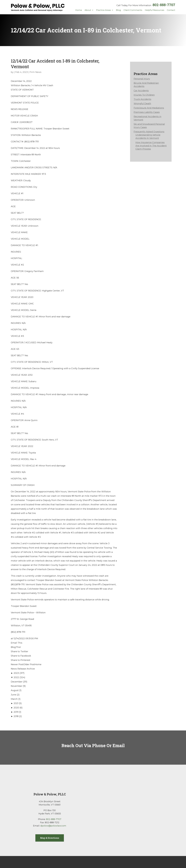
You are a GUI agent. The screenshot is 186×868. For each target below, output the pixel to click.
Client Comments (133, 10)
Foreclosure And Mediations (149, 108)
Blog (118, 10)
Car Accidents (141, 91)
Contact (171, 10)
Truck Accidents (142, 99)
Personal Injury (142, 79)
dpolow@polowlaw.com (53, 826)
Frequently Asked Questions (149, 132)
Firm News (36, 72)
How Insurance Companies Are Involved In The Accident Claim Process (151, 146)
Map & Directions (50, 838)
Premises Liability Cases (147, 112)
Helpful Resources (155, 10)
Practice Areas (104, 10)
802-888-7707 (164, 5)
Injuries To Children (144, 95)
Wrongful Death (142, 104)
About (88, 10)
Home (79, 10)
